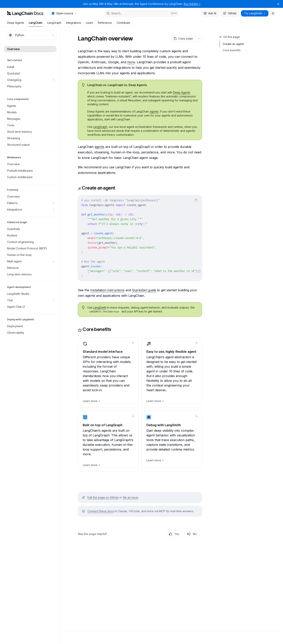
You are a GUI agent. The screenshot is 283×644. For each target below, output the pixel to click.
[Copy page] (183, 38)
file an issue (130, 497)
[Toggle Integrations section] (30, 210)
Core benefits (232, 50)
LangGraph (54, 24)
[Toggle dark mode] (273, 13)
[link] (108, 372)
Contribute (123, 24)
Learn (90, 24)
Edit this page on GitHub (103, 497)
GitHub (230, 13)
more (131, 62)
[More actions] (199, 38)
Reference (105, 24)
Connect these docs (101, 511)
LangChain (36, 24)
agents (154, 111)
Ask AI (210, 13)
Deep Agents (16, 24)
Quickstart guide (144, 290)
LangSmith (100, 307)
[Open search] (141, 13)
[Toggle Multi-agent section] (30, 261)
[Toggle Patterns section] (30, 203)
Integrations (74, 24)
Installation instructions (107, 290)
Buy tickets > (192, 4)
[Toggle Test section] (30, 300)
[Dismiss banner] (278, 4)
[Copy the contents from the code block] (196, 200)
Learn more (91, 401)
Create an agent (233, 44)
